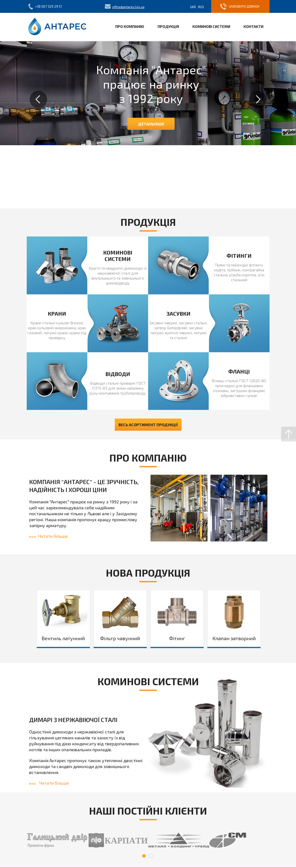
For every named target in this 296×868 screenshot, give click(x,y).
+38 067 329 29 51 (48, 6)
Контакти (253, 26)
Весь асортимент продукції (148, 425)
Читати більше (48, 536)
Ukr (193, 7)
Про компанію (130, 26)
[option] (148, 93)
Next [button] (258, 99)
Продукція (168, 26)
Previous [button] (38, 99)
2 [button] (151, 856)
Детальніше (151, 124)
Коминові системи (211, 26)
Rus (201, 7)
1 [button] (144, 856)
